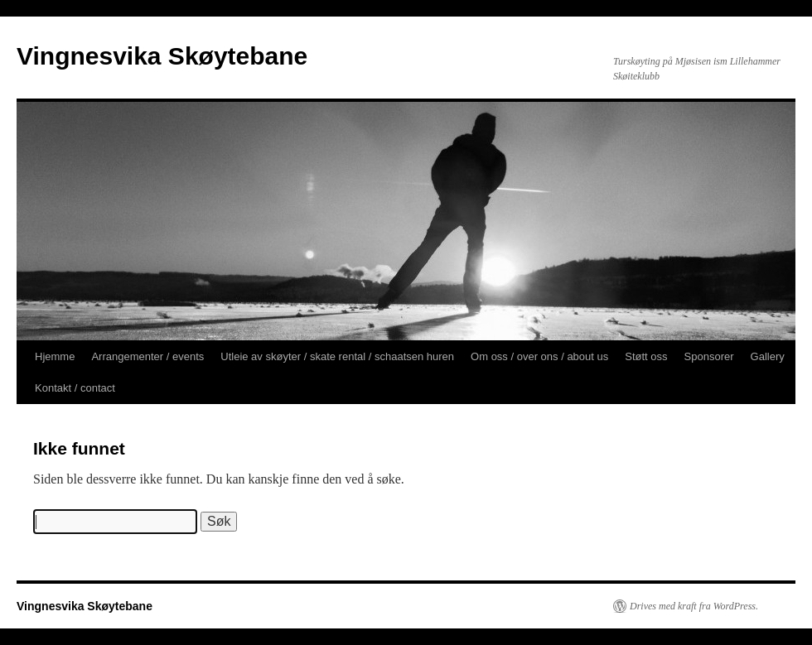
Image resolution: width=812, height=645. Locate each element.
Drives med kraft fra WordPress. (694, 606)
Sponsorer (709, 356)
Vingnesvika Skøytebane (162, 56)
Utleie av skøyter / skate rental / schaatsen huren (337, 356)
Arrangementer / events (147, 356)
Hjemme (55, 356)
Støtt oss (646, 356)
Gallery (768, 356)
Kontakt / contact (75, 388)
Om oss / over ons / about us (539, 356)
